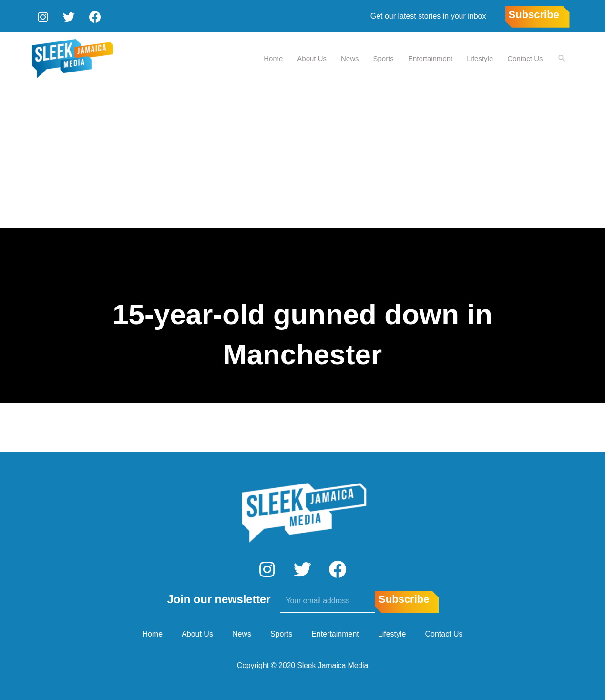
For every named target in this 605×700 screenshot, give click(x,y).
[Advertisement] (303, 156)
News (349, 57)
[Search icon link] (562, 58)
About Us (311, 57)
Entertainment (430, 57)
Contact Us (524, 57)
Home (273, 57)
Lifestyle (479, 57)
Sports (383, 57)
